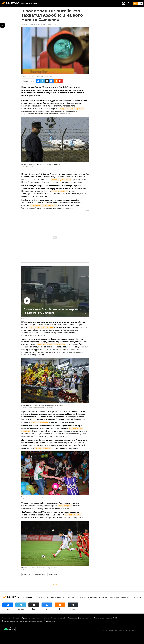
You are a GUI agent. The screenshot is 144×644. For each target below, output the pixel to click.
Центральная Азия (58, 597)
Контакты (16, 618)
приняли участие (43, 448)
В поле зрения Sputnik (40, 574)
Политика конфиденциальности (79, 618)
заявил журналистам (61, 179)
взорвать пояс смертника (72, 108)
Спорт (135, 597)
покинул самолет (60, 191)
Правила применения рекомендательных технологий (22, 621)
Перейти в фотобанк (47, 76)
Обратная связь (50, 621)
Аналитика (126, 597)
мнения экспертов (40, 422)
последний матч (73, 515)
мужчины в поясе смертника (43, 205)
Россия (71, 597)
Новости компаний (58, 618)
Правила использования (31, 618)
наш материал (65, 506)
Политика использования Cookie (106, 618)
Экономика (92, 597)
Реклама (46, 618)
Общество (104, 597)
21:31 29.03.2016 (27, 24)
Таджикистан (53, 574)
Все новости (26, 574)
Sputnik (25, 76)
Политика (80, 597)
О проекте (6, 618)
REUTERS (26, 166)
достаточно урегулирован (41, 327)
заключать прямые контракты (51, 344)
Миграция (115, 597)
